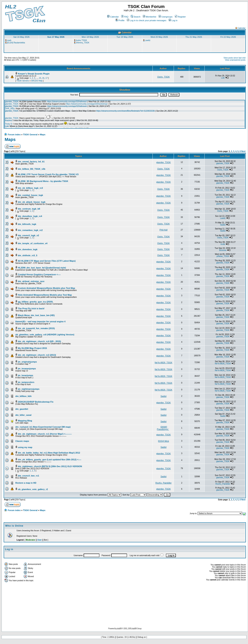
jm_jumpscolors (26, 382)
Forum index (14, 135)
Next (243, 151)
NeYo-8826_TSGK (163, 363)
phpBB (119, 629)
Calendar (113, 17)
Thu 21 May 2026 (194, 37)
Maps (43, 135)
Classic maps (22, 441)
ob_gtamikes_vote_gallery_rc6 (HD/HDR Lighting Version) (45, 335)
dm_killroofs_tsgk (27, 224)
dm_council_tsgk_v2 (28, 235)
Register (180, 17)
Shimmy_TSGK (83, 43)
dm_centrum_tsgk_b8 (29, 209)
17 (46, 78)
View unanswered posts (235, 60)
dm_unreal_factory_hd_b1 (31, 162)
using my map (25, 447)
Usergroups (166, 17)
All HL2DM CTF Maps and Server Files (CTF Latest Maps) (47, 261)
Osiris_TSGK (163, 77)
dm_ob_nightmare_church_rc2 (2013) (37, 355)
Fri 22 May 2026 (228, 37)
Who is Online (14, 526)
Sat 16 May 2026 (21, 37)
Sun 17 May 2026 (56, 37)
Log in (173, 20)
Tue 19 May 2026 (125, 37)
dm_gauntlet (22, 409)
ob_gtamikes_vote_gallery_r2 (33, 489)
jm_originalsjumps (27, 362)
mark (9, 40)
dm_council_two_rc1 (28, 476)
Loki (223, 78)
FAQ (125, 17)
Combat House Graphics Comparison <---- (39, 274)
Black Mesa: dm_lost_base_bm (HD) (36, 315)
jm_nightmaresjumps (29, 389)
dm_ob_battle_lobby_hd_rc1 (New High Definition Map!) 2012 (49, 453)
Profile (120, 20)
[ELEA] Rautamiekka (16, 43)
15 (40, 78)
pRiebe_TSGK (223, 256)
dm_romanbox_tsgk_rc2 (30, 230)
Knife (223, 244)
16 (43, 78)
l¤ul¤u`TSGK (81, 40)
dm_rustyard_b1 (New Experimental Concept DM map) (43, 427)
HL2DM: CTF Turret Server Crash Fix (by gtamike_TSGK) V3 (48, 174)
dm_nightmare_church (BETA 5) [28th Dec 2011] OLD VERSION (50, 466)
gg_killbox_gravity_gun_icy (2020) (35, 302)
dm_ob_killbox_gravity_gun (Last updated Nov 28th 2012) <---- (50, 460)
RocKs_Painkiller (163, 483)
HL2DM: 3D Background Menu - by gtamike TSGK (43, 181)
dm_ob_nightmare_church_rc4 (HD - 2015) (39, 341)
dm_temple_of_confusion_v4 (33, 243)
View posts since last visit (234, 58)
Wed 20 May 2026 (159, 37)
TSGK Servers (23, 81)
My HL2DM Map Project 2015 (32, 348)
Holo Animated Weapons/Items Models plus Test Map (45, 295)
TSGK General (30, 135)
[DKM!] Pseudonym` (163, 428)
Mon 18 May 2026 (90, 37)
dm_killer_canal (23, 415)
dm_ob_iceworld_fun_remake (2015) (36, 328)
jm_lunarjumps (25, 375)
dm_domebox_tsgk (28, 249)
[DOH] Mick (163, 441)
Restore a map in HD (26, 483)
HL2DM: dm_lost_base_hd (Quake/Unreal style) (42, 268)
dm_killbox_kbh (23, 396)
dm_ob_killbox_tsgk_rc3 (30, 188)
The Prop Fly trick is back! (31, 308)
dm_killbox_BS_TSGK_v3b (32, 169)
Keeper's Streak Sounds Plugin (34, 74)
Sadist (223, 225)
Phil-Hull (163, 230)
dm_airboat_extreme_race (31, 281)
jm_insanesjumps (27, 369)
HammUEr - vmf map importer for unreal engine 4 (40, 322)
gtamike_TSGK (163, 162)
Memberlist (149, 17)
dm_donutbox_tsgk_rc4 (30, 216)
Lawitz (148, 40)
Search (136, 17)
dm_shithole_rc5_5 (28, 255)
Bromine (223, 250)
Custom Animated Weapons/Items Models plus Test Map (46, 288)
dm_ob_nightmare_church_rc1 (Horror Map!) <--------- (45, 434)
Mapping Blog (25, 421)
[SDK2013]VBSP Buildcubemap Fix (36, 402)
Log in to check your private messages (147, 20)
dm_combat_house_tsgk (30, 195)
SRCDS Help (37, 81)
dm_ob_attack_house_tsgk (32, 202)
